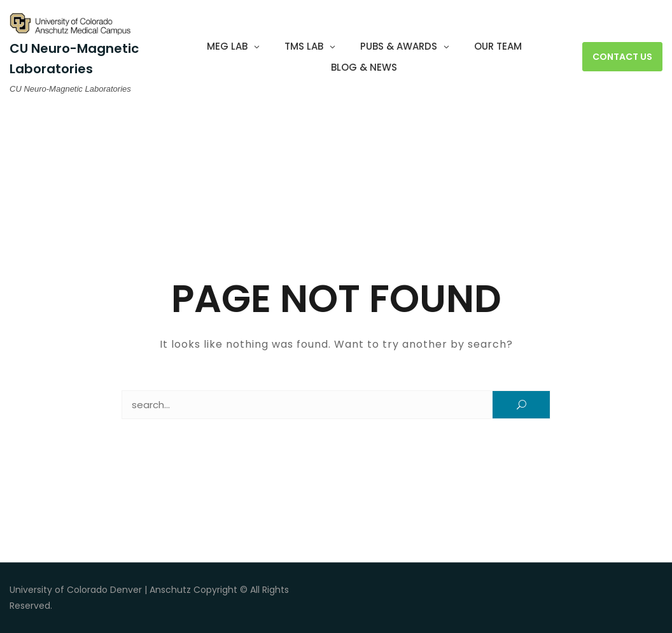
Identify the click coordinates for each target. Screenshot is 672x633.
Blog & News (364, 67)
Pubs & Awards (399, 46)
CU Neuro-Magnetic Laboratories (74, 58)
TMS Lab (304, 46)
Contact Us (622, 57)
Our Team (498, 46)
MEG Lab (227, 46)
